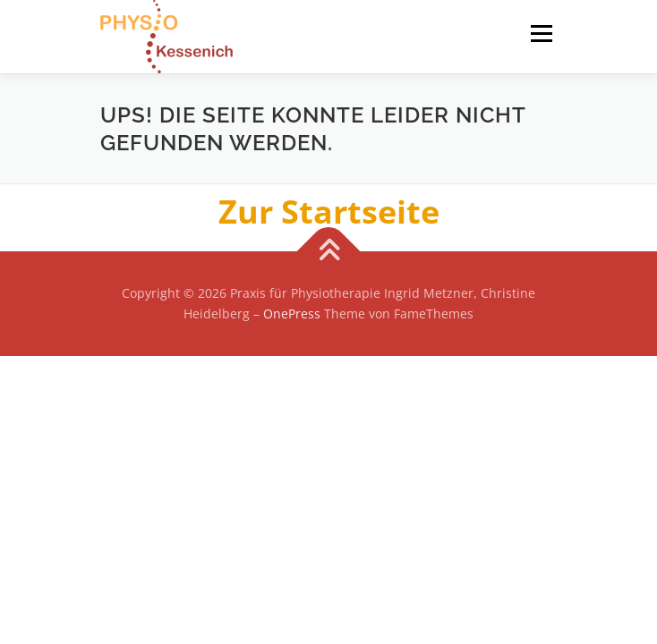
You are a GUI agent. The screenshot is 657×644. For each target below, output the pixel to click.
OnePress (292, 314)
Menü (540, 34)
